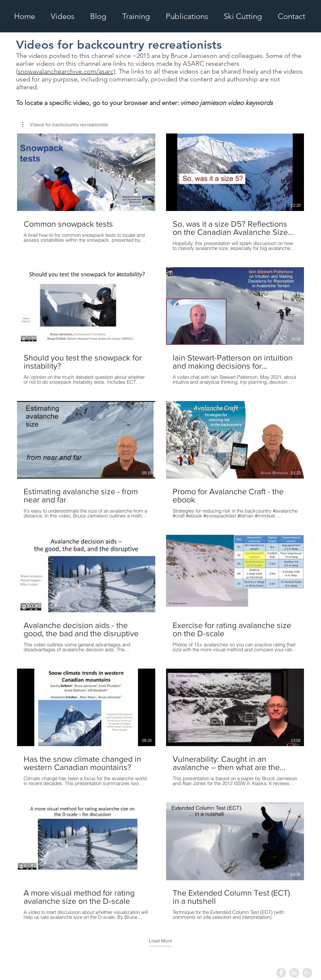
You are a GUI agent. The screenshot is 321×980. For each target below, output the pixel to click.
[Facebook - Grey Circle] (281, 973)
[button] (65, 125)
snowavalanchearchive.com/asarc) (66, 71)
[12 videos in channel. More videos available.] (160, 527)
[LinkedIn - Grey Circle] (294, 973)
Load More (160, 941)
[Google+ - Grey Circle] (307, 973)
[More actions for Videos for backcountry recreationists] (65, 125)
